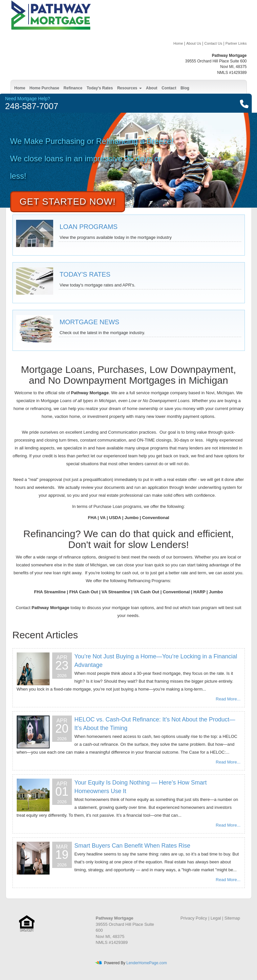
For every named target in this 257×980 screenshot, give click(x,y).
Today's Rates (100, 88)
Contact (169, 88)
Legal (216, 918)
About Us (193, 43)
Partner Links (236, 43)
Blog (185, 88)
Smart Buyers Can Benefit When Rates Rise (132, 846)
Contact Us (213, 43)
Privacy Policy (194, 918)
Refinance (73, 88)
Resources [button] (129, 88)
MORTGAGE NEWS (90, 322)
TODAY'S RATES (85, 274)
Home (178, 43)
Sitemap (232, 918)
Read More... (228, 699)
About (152, 88)
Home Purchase (44, 88)
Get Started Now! (68, 202)
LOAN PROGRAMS (89, 227)
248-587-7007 (32, 106)
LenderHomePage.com (147, 963)
